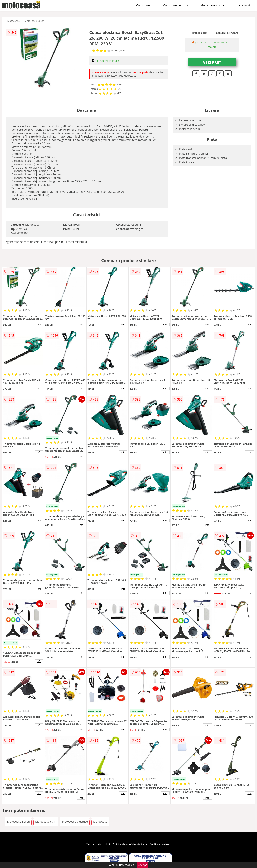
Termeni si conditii (98, 844)
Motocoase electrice (213, 5)
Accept (142, 865)
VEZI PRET (212, 62)
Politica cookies (159, 844)
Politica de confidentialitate (130, 844)
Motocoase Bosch (34, 21)
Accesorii (245, 5)
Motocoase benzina (175, 5)
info (39, 325)
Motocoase (143, 5)
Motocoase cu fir (46, 822)
